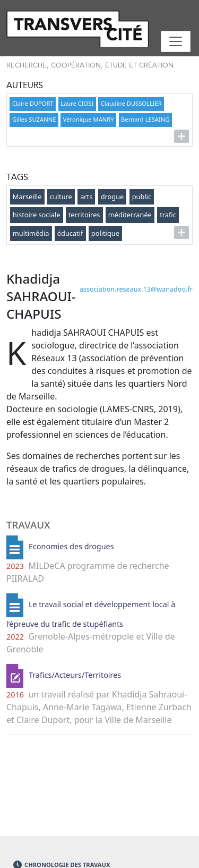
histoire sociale (37, 215)
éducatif (70, 233)
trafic (168, 215)
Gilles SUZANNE (34, 119)
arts (86, 197)
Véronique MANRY (89, 119)
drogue (113, 197)
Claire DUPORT (33, 103)
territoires (84, 215)
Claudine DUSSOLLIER (131, 103)
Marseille (27, 197)
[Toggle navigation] (176, 41)
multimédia (31, 233)
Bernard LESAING (145, 119)
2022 (15, 637)
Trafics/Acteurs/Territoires (75, 675)
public (142, 197)
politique (105, 233)
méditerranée (130, 215)
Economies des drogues (71, 547)
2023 (15, 566)
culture (61, 197)
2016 (15, 695)
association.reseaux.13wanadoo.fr (136, 289)
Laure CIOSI (77, 103)
